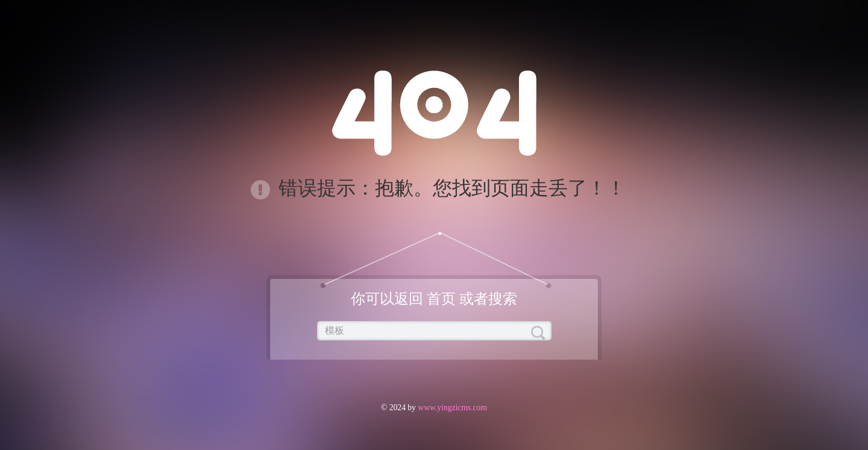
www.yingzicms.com (451, 408)
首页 (441, 299)
